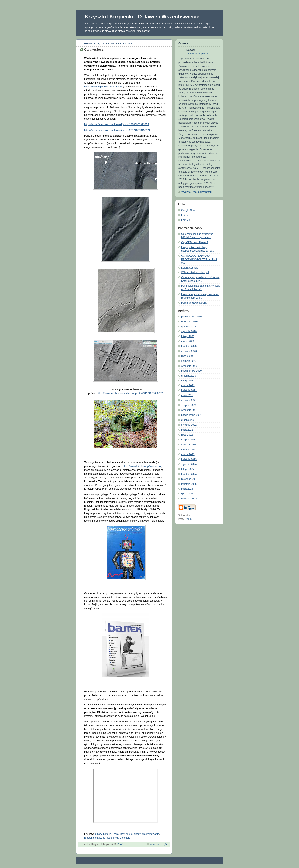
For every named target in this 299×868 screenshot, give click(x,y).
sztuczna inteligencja (107, 838)
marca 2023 (188, 454)
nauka (129, 834)
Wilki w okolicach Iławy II (195, 272)
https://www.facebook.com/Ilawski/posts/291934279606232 (130, 393)
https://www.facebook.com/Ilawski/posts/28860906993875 (116, 124)
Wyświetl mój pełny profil (197, 192)
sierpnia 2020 (189, 361)
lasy (122, 834)
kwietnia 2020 (189, 346)
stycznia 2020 (189, 331)
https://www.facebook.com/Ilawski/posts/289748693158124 (117, 130)
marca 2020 (188, 341)
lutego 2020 (188, 336)
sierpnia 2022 (189, 440)
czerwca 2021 (189, 400)
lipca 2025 (187, 494)
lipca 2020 (187, 356)
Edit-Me (186, 215)
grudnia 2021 (189, 420)
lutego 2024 (188, 469)
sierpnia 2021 (189, 405)
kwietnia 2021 (189, 390)
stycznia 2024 (189, 464)
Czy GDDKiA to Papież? (195, 242)
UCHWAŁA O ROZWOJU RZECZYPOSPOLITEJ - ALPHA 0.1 (199, 259)
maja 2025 (187, 489)
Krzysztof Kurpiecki (197, 54)
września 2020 (189, 366)
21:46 (120, 844)
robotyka (89, 838)
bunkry (98, 834)
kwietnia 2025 (189, 484)
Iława (116, 834)
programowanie (151, 834)
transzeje (125, 838)
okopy (137, 834)
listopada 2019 (189, 322)
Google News (189, 210)
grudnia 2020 (189, 376)
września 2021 (189, 410)
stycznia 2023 (189, 450)
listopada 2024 (189, 479)
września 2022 (189, 445)
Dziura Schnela (190, 268)
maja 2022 (187, 430)
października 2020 (191, 371)
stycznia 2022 (189, 425)
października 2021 (191, 415)
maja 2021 (187, 395)
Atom (189, 519)
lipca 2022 (187, 435)
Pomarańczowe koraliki (194, 303)
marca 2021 (188, 385)
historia (107, 834)
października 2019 (191, 317)
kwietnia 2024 (189, 474)
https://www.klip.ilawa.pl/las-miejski (104, 87)
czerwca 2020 (189, 351)
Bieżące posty (189, 499)
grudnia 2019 (189, 327)
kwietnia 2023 (189, 459)
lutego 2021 (188, 381)
